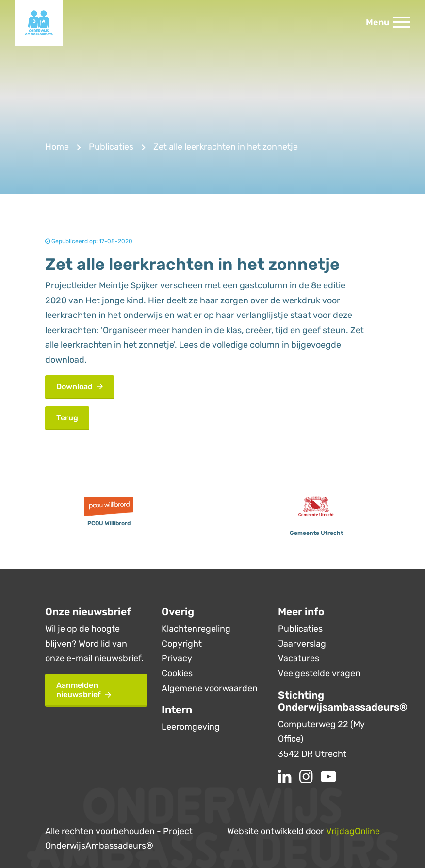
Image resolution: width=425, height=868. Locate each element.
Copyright (182, 644)
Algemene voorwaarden (210, 688)
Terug (67, 418)
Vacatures (299, 658)
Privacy (177, 658)
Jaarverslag (302, 644)
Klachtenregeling (196, 629)
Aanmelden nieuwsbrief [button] (84, 690)
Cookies (177, 673)
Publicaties (111, 147)
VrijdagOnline (353, 831)
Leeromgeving (191, 727)
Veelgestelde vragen (319, 673)
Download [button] (80, 387)
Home (57, 147)
